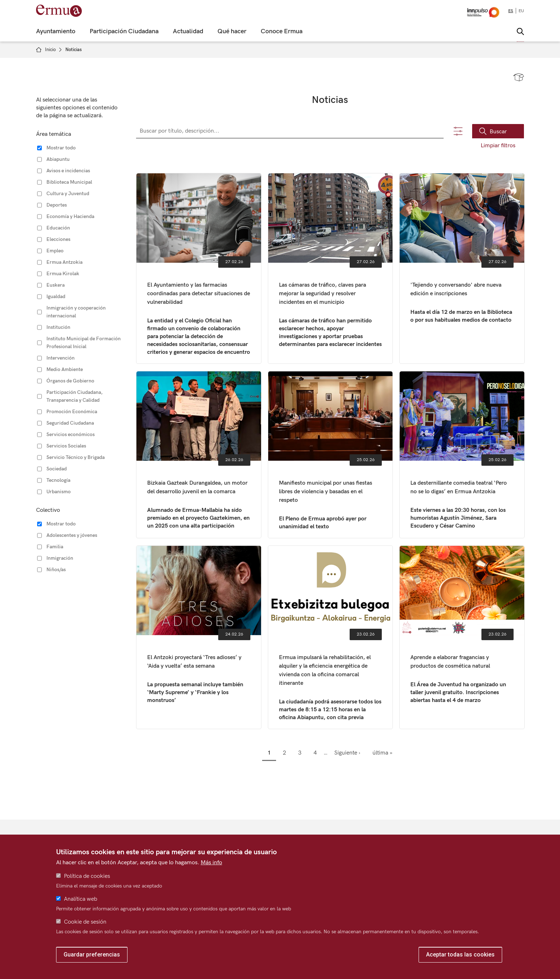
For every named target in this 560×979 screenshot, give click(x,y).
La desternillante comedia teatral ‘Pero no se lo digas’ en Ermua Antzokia (462, 455)
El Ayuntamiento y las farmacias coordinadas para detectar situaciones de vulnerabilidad (199, 268)
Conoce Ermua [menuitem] (282, 31)
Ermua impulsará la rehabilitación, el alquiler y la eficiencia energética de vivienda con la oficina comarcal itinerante (331, 637)
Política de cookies (87, 876)
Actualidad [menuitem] (188, 31)
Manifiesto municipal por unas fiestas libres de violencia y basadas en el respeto (331, 455)
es (511, 11)
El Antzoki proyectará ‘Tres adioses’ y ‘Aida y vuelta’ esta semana (199, 637)
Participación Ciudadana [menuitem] (124, 31)
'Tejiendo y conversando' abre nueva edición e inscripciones (462, 268)
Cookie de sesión (85, 922)
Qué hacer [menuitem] (232, 31)
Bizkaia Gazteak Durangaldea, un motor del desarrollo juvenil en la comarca (199, 455)
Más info (211, 863)
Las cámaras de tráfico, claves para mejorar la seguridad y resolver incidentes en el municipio (331, 268)
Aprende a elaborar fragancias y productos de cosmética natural (462, 637)
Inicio (50, 50)
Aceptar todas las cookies (460, 955)
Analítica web (81, 899)
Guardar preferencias (92, 955)
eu (521, 11)
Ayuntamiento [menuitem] (56, 31)
